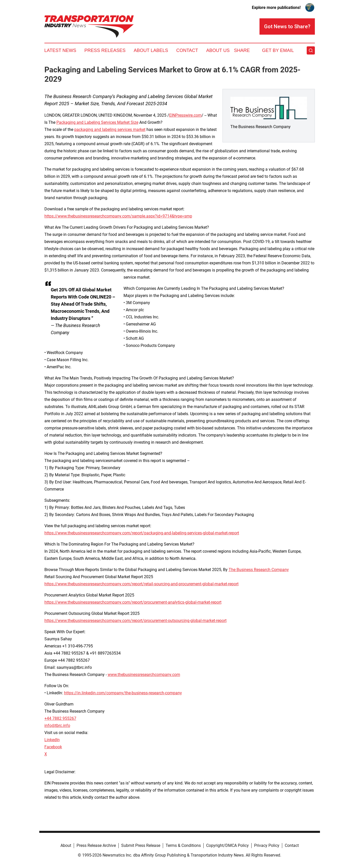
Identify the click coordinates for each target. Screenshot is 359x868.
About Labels (151, 50)
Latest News (60, 50)
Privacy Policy (267, 845)
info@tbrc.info (57, 725)
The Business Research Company (259, 570)
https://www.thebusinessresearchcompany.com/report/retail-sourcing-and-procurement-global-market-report (141, 584)
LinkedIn (52, 740)
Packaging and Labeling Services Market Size (97, 122)
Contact (187, 50)
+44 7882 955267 (60, 718)
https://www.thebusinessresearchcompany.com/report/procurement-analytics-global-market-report (133, 602)
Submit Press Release (141, 845)
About (66, 845)
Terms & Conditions (183, 845)
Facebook (53, 747)
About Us (218, 50)
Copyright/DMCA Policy (227, 845)
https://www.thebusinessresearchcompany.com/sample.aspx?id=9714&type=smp (118, 216)
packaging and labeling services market (110, 130)
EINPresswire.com (185, 115)
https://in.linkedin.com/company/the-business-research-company (123, 693)
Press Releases (105, 50)
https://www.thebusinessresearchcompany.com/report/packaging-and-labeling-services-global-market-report (142, 533)
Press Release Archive (96, 845)
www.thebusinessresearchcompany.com (144, 675)
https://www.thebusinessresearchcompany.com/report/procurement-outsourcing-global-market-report (135, 621)
